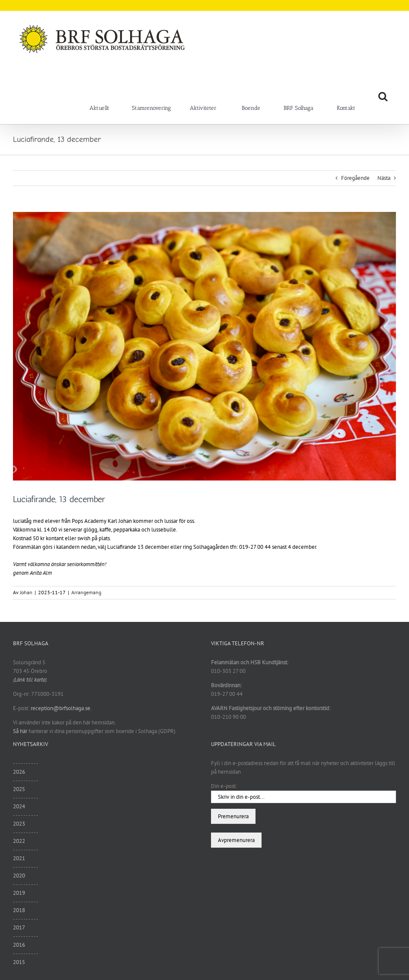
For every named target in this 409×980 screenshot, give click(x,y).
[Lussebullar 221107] (204, 346)
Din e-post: (224, 786)
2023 (19, 824)
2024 (19, 806)
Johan (26, 592)
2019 (19, 893)
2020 (19, 876)
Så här (20, 731)
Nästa (384, 178)
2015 (19, 962)
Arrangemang (86, 592)
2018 (19, 910)
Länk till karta (30, 680)
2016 (19, 945)
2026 (19, 772)
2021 (19, 858)
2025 (19, 789)
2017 (19, 927)
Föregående (355, 178)
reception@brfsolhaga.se (61, 708)
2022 (19, 841)
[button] (383, 96)
